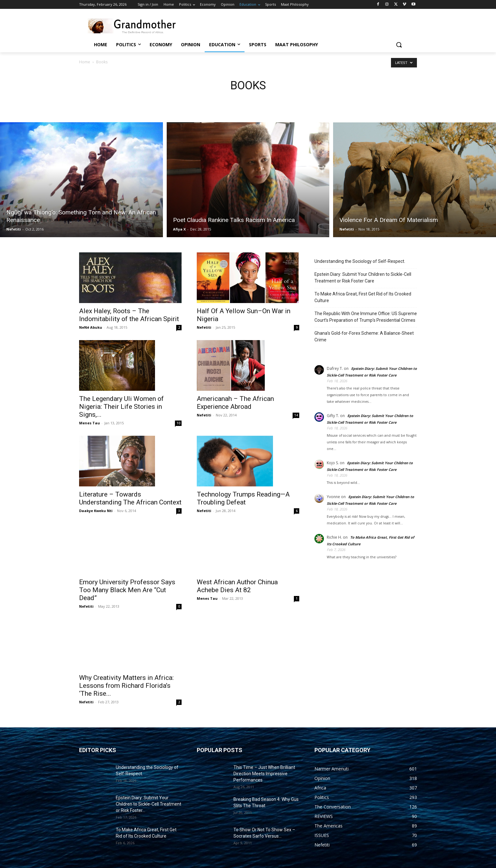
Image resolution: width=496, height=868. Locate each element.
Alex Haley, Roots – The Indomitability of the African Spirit (129, 315)
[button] (399, 45)
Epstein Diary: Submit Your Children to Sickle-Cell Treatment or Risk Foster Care (363, 278)
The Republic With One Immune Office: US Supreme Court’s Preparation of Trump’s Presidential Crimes (366, 317)
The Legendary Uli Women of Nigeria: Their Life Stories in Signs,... (121, 407)
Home (85, 62)
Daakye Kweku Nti (96, 511)
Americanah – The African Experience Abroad (235, 403)
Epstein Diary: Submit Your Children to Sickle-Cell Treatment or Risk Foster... (149, 804)
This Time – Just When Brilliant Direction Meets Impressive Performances (264, 774)
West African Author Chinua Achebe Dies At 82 (237, 586)
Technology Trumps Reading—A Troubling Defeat (243, 498)
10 (178, 423)
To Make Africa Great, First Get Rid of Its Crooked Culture (363, 297)
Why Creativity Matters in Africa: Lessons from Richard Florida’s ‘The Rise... (126, 686)
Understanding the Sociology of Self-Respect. (360, 261)
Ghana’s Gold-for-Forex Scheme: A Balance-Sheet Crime (364, 336)
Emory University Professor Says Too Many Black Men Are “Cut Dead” (127, 590)
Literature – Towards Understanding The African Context (130, 498)
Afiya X (179, 229)
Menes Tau (90, 423)
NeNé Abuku (91, 327)
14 (296, 415)
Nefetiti (14, 229)
